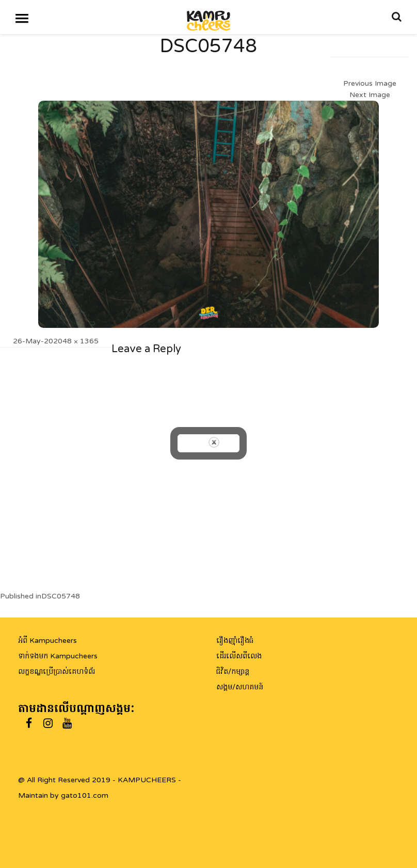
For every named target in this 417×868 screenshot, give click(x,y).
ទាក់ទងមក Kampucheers (58, 656)
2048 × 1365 (76, 341)
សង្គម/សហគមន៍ (240, 687)
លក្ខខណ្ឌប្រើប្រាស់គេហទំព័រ (57, 672)
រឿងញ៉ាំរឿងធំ (235, 641)
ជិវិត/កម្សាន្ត (233, 672)
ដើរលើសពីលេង (239, 656)
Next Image (370, 95)
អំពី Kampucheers (47, 641)
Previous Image (370, 83)
